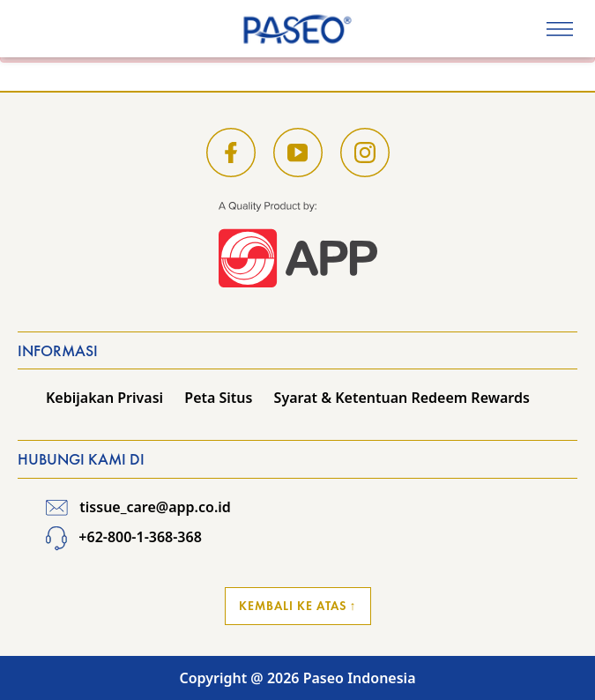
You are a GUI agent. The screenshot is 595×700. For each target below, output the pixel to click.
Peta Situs (218, 398)
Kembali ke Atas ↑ (298, 606)
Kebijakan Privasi (104, 398)
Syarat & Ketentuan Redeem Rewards (402, 398)
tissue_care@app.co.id (138, 507)
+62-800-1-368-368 (124, 537)
